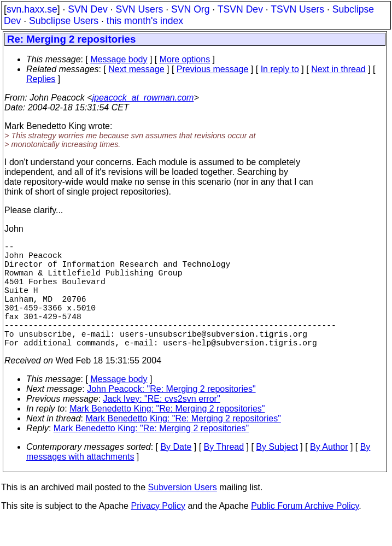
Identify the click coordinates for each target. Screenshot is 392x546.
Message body (119, 59)
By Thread (224, 473)
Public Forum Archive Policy (305, 532)
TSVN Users (297, 9)
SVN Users (139, 9)
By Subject (277, 473)
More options (185, 59)
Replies (41, 79)
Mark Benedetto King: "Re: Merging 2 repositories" (167, 435)
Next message (136, 69)
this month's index (145, 21)
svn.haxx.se (32, 9)
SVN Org (190, 9)
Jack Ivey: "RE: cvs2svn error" (162, 425)
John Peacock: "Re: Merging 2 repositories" (171, 415)
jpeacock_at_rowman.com (143, 98)
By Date (176, 473)
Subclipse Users (64, 21)
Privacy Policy (158, 532)
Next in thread (338, 69)
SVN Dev (87, 9)
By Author (329, 473)
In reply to (280, 69)
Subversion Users (183, 513)
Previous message (213, 69)
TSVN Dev (240, 9)
